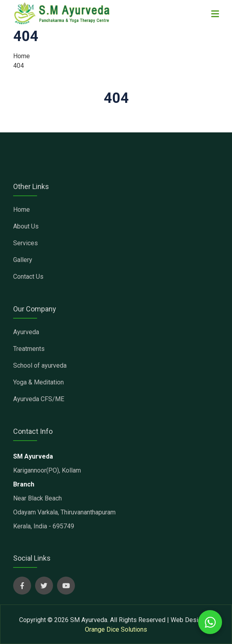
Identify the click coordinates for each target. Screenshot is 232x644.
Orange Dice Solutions (116, 629)
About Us (26, 226)
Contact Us (28, 277)
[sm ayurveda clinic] (62, 13)
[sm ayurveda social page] (22, 586)
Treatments (29, 349)
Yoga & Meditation (38, 382)
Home (22, 56)
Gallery (23, 260)
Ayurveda (26, 332)
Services (26, 243)
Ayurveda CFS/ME (39, 399)
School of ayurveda (40, 365)
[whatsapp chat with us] (210, 622)
